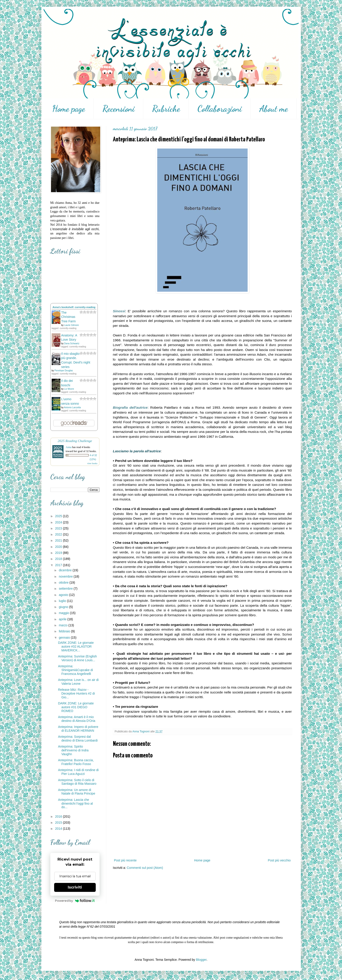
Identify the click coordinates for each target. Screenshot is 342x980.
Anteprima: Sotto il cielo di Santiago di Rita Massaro (77, 782)
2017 (59, 565)
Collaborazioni (220, 109)
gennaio (65, 638)
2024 (59, 522)
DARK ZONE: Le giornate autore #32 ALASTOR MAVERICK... (76, 646)
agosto (64, 595)
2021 (59, 540)
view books (92, 463)
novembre (66, 576)
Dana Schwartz (72, 343)
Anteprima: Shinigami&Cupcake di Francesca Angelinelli (75, 670)
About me (274, 109)
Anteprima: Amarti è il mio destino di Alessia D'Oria (76, 719)
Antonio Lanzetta (72, 407)
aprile (63, 619)
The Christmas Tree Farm (69, 317)
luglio (63, 601)
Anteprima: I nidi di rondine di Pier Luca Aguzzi (78, 772)
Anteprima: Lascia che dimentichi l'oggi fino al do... (75, 804)
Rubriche (166, 109)
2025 (59, 516)
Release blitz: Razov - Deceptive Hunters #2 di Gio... (76, 693)
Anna (69, 447)
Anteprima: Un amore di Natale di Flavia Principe (76, 792)
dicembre (66, 570)
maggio (64, 613)
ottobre (64, 582)
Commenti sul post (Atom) (145, 868)
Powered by (75, 901)
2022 (59, 534)
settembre (66, 589)
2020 (59, 547)
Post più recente (125, 860)
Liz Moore (69, 389)
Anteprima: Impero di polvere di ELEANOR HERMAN (78, 729)
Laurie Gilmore (72, 325)
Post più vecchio (279, 860)
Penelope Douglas (64, 371)
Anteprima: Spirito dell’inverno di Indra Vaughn (73, 750)
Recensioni (119, 109)
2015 (59, 823)
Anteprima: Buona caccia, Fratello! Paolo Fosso (76, 762)
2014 (59, 829)
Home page (69, 109)
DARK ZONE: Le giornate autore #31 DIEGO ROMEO (76, 707)
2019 (59, 553)
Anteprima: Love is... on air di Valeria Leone (78, 682)
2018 (59, 559)
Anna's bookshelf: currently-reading (74, 307)
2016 (59, 816)
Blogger (201, 960)
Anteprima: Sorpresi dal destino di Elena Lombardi (78, 739)
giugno (64, 607)
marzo (64, 625)
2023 (59, 528)
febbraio (65, 631)
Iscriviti (75, 887)
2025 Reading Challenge (75, 441)
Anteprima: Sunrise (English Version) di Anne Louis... (77, 658)
